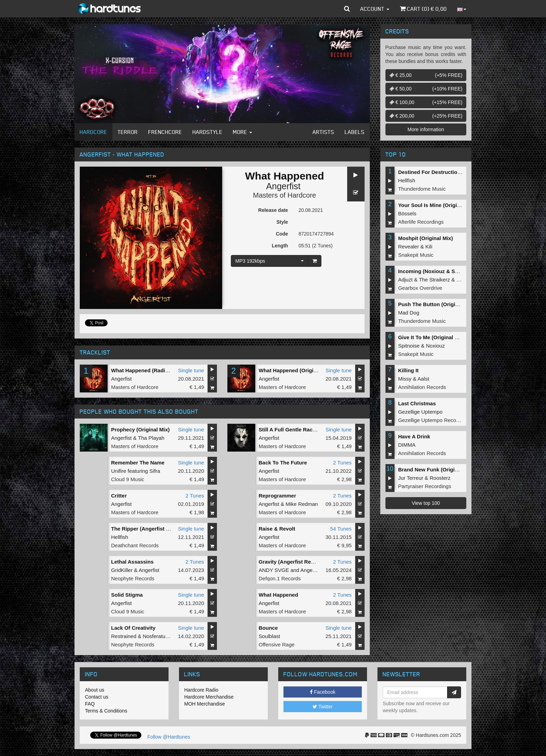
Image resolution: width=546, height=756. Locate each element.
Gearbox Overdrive (420, 288)
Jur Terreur (411, 478)
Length (280, 246)
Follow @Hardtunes (169, 737)
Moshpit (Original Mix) (426, 238)
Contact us (97, 697)
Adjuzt (405, 280)
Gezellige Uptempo (420, 412)
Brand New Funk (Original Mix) (436, 469)
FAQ (90, 704)
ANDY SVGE (274, 570)
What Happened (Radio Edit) (146, 370)
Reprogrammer (278, 496)
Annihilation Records (422, 387)
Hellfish (120, 537)
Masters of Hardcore (285, 195)
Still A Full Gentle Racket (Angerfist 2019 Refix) (317, 429)
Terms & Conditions (106, 711)
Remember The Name (138, 463)
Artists (323, 132)
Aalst (423, 379)
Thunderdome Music (422, 189)
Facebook (323, 692)
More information (426, 129)
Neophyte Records (133, 578)
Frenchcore (165, 132)
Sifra (155, 471)
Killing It (408, 370)
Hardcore (93, 132)
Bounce (268, 628)
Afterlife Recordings (421, 222)
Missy (405, 379)
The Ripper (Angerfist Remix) (147, 529)
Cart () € (423, 9)
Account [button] (375, 9)
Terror (128, 132)
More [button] (243, 132)
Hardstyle (208, 132)
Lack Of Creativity (133, 628)
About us (95, 690)
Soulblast (270, 636)
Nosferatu (154, 636)
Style (282, 222)
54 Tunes (341, 529)
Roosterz (440, 478)
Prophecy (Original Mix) (140, 429)
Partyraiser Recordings (425, 486)
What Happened (278, 595)
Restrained (124, 636)
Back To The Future (283, 463)
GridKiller (122, 570)
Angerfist (283, 186)
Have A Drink (414, 436)
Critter (119, 496)
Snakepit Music (416, 255)
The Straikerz (434, 280)
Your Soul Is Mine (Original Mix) (437, 205)
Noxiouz (435, 346)
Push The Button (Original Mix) (436, 304)
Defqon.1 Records (280, 578)
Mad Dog (409, 313)
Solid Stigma (127, 595)
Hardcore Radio (201, 690)
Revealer (408, 246)
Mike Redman (302, 504)
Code (282, 234)
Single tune (191, 370)
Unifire (119, 471)
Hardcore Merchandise (209, 697)
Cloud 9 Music (128, 479)
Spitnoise (409, 346)
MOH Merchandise (205, 704)
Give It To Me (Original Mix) (431, 337)
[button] (347, 9)
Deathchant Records (135, 545)
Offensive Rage (277, 644)
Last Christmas (417, 403)
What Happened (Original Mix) (296, 370)
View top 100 (426, 503)
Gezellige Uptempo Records (431, 420)
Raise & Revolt (277, 529)
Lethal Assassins (132, 562)
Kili (429, 246)
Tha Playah (151, 438)
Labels (355, 132)
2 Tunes (342, 463)
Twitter (323, 707)
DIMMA (407, 445)
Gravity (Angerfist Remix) (290, 562)
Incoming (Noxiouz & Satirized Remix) (445, 271)
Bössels (407, 213)
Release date (273, 210)
